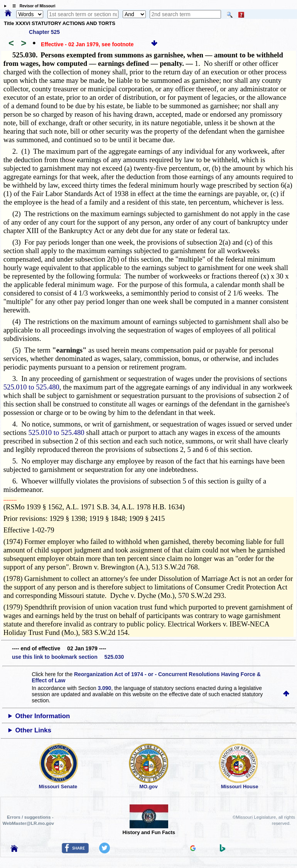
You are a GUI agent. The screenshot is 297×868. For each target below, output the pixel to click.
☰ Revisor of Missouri (32, 6)
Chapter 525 (44, 32)
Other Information (43, 716)
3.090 (104, 688)
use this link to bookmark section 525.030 (68, 657)
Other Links (33, 730)
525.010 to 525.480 (31, 387)
